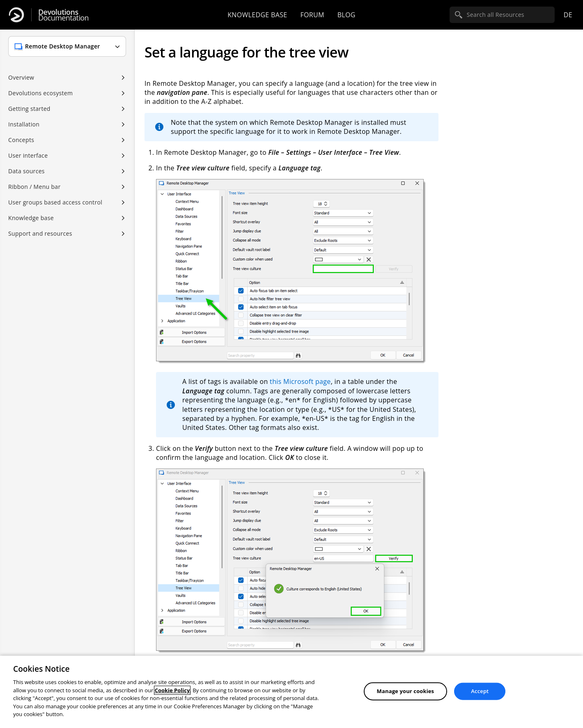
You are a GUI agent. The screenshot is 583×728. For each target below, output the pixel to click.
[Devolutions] (16, 15)
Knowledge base (257, 15)
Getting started (29, 109)
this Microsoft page (300, 381)
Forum (312, 15)
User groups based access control (55, 202)
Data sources (26, 171)
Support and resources (40, 233)
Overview (21, 77)
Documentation (63, 15)
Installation (24, 124)
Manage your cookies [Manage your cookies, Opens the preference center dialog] (406, 691)
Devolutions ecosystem (40, 93)
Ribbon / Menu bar (34, 187)
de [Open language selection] (568, 15)
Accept (480, 691)
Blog (347, 15)
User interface (28, 155)
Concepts (21, 140)
